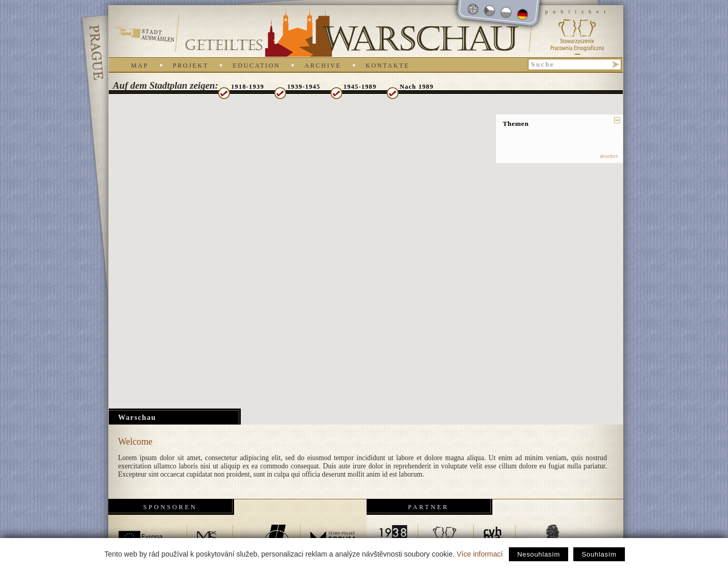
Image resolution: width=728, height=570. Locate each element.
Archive (323, 66)
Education (256, 66)
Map (140, 66)
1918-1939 (247, 87)
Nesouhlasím (539, 554)
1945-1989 (360, 87)
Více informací (480, 554)
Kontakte (387, 66)
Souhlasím (599, 554)
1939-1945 (304, 87)
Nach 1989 (417, 87)
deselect (609, 156)
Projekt (191, 66)
